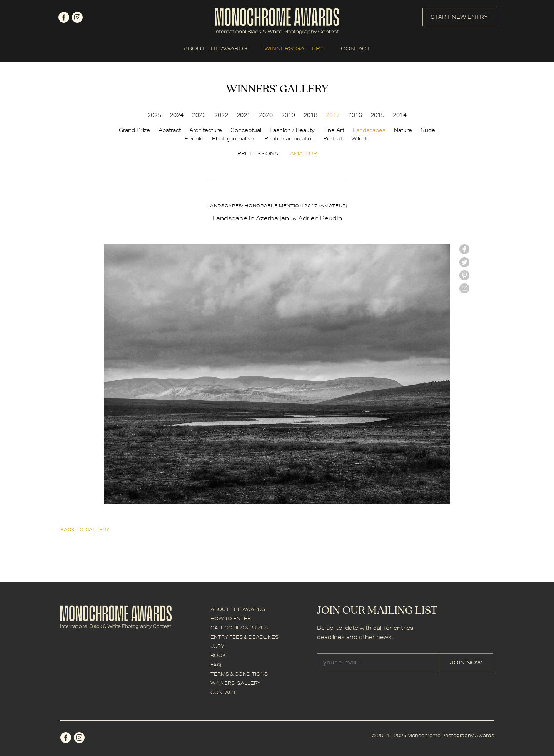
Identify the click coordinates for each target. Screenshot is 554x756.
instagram (77, 17)
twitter (464, 262)
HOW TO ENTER (231, 619)
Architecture (206, 130)
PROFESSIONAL (259, 153)
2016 (355, 115)
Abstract (170, 130)
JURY (217, 646)
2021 (244, 115)
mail (464, 288)
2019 (288, 115)
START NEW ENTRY (459, 17)
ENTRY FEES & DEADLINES (244, 637)
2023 (199, 115)
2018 (310, 115)
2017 (333, 115)
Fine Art (334, 130)
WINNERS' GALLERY (294, 48)
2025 (154, 115)
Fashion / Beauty (292, 130)
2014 (400, 115)
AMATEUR (304, 153)
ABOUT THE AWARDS (215, 48)
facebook (64, 17)
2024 (177, 115)
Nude (428, 130)
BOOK (218, 655)
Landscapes (369, 130)
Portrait (333, 138)
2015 (377, 115)
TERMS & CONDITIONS (239, 674)
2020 (266, 115)
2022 (221, 115)
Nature (403, 130)
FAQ (216, 665)
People (194, 138)
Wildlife (360, 138)
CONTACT (356, 48)
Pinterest (464, 275)
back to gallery (85, 529)
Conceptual (246, 130)
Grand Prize (134, 130)
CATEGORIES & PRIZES (239, 628)
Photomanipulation (290, 138)
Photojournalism (234, 138)
